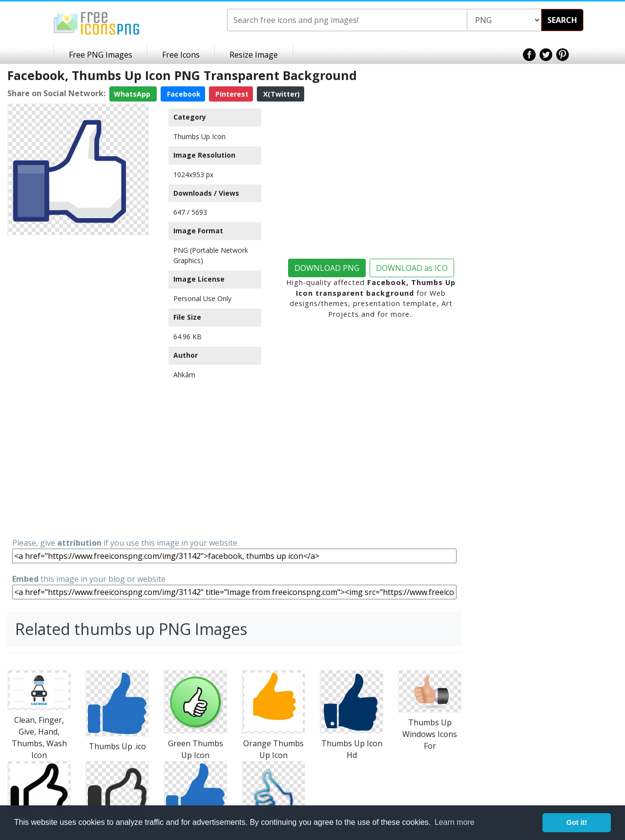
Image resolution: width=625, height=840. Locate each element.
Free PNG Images (101, 55)
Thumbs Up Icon (199, 136)
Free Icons (181, 55)
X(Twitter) (281, 94)
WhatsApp (133, 94)
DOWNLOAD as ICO (412, 268)
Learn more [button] (455, 822)
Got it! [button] (577, 822)
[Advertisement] (78, 386)
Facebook (183, 94)
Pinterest (231, 94)
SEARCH (562, 20)
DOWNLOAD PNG (327, 268)
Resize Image (254, 55)
